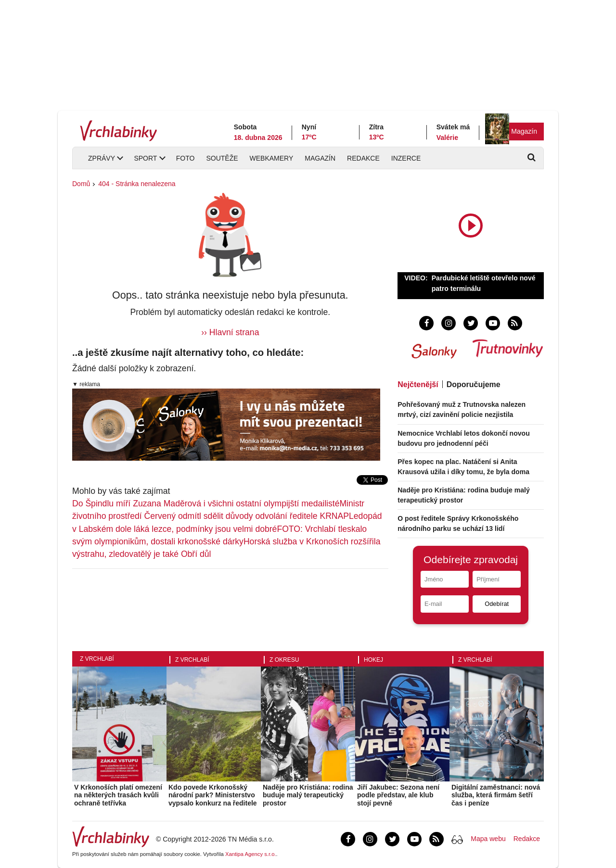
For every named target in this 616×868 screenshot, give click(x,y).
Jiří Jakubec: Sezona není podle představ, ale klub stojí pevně (398, 795)
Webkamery (272, 158)
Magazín (524, 131)
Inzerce (406, 158)
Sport (145, 158)
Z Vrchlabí (97, 659)
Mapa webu (488, 839)
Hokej (373, 660)
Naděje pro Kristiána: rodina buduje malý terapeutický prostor (308, 795)
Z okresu (284, 660)
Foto (186, 158)
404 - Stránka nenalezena (137, 184)
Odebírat (497, 604)
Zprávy (102, 158)
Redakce (363, 158)
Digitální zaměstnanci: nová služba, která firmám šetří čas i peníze (496, 795)
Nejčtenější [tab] (418, 384)
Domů (81, 184)
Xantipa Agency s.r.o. (251, 854)
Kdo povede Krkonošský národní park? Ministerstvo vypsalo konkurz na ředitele (213, 795)
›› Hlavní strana (230, 332)
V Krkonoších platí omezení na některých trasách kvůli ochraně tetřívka (118, 795)
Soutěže (222, 158)
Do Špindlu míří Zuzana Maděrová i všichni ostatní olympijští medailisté (206, 503)
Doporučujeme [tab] (474, 384)
